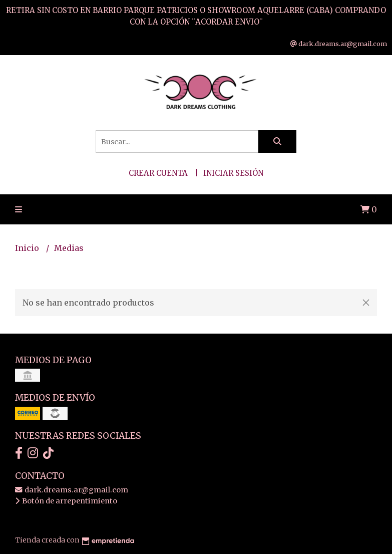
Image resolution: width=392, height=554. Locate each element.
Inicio (28, 248)
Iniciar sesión (233, 173)
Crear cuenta (158, 173)
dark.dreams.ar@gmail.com (72, 490)
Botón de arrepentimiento (66, 501)
